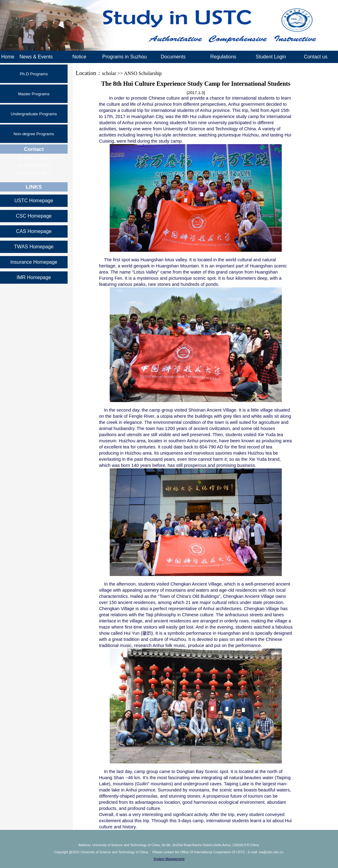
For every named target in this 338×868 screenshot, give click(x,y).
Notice (79, 57)
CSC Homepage (34, 216)
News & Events (36, 57)
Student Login (271, 57)
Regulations (223, 57)
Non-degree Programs (34, 134)
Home (8, 57)
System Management (169, 859)
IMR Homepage (34, 277)
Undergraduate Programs (34, 114)
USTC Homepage (34, 201)
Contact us (316, 57)
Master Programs (34, 94)
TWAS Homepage (34, 247)
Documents (173, 57)
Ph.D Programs (34, 74)
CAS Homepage (34, 231)
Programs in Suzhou (125, 57)
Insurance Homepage (34, 262)
